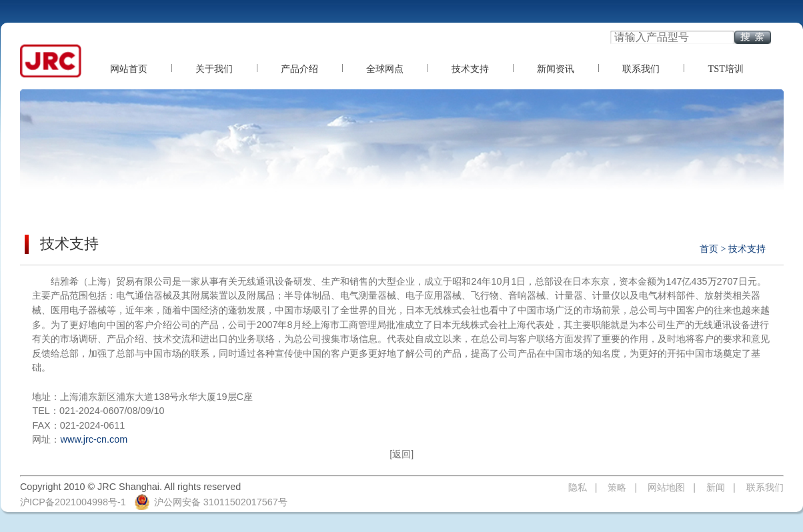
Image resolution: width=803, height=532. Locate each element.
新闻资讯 (556, 69)
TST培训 (726, 69)
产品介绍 (299, 69)
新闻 (716, 487)
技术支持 (470, 69)
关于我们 (214, 69)
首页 (709, 249)
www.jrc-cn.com (94, 439)
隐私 (578, 487)
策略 (617, 487)
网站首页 (129, 69)
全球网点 (385, 69)
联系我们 (641, 69)
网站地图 (666, 487)
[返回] (401, 454)
